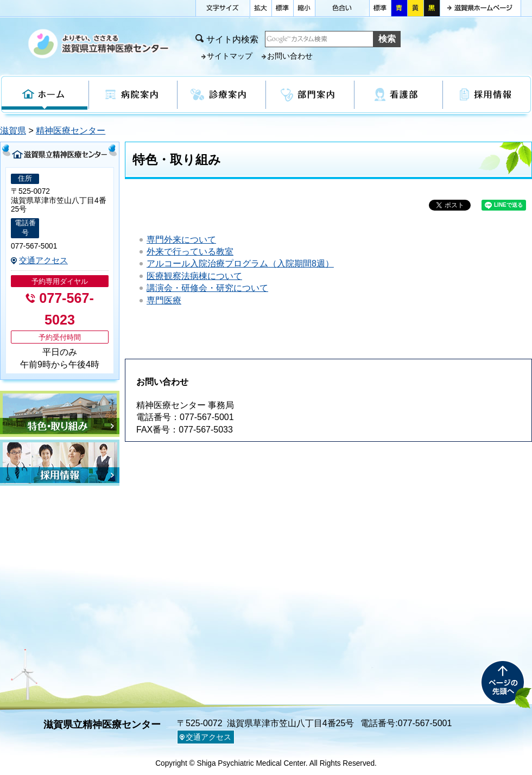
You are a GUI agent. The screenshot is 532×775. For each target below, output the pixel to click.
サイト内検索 (232, 39)
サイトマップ (230, 56)
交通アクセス (43, 261)
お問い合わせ (290, 56)
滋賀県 (13, 131)
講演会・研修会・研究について (207, 288)
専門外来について (181, 240)
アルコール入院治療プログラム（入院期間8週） (240, 263)
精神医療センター (71, 131)
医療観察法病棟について (194, 276)
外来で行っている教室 (190, 252)
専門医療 (164, 300)
